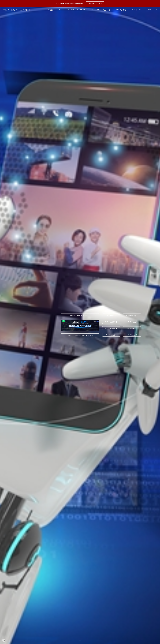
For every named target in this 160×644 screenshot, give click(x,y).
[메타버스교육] (111, 335)
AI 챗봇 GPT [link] (136, 10)
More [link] (149, 10)
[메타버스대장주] (132, 315)
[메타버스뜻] (111, 315)
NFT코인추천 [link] (121, 10)
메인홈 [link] (50, 10)
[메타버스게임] (132, 328)
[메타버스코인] (132, 335)
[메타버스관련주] (111, 322)
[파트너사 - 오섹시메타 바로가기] (80, 335)
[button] (157, 10)
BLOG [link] (61, 10)
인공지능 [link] (107, 10)
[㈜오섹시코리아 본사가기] (80, 315)
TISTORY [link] (70, 10)
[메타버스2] (132, 322)
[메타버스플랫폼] (111, 328)
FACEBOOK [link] (95, 10)
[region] (80, 3)
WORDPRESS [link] (82, 10)
